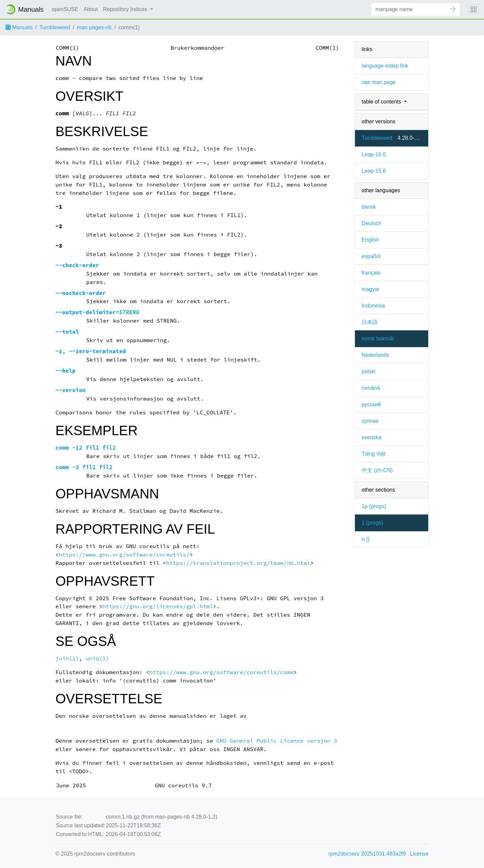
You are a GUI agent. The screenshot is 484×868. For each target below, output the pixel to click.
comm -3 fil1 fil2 (84, 467)
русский (371, 404)
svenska (372, 437)
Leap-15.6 (374, 171)
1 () (372, 523)
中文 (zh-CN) (377, 470)
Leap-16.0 (374, 154)
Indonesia (373, 306)
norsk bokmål (378, 339)
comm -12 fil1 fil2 (86, 448)
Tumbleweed (55, 27)
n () (366, 539)
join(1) (67, 658)
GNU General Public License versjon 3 (277, 741)
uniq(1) (97, 658)
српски (370, 421)
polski (369, 371)
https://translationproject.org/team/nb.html (238, 563)
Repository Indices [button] (126, 9)
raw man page (379, 82)
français (371, 273)
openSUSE (65, 9)
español (371, 256)
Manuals (19, 27)
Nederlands (375, 355)
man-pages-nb (94, 27)
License (419, 854)
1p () (374, 506)
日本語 (370, 322)
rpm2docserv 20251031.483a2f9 (367, 854)
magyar (371, 289)
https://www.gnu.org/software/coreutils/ (124, 555)
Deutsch (372, 223)
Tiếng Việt (374, 454)
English (370, 240)
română (371, 388)
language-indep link (385, 66)
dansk (369, 207)
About (91, 9)
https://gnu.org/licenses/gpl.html (158, 606)
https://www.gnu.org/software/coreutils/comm (221, 672)
